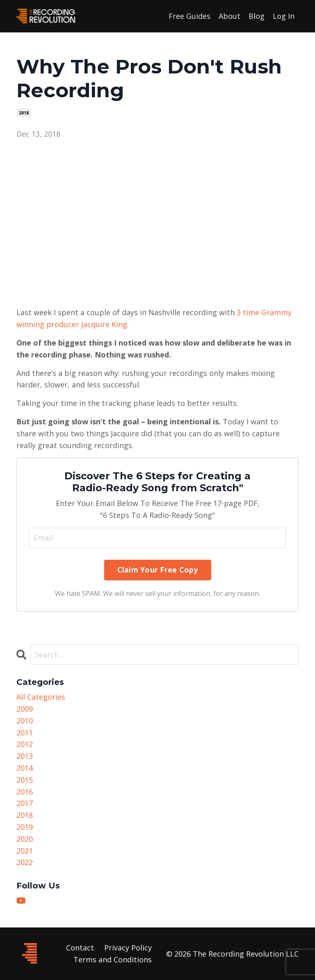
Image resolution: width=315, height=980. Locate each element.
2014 (25, 768)
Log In (284, 16)
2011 (25, 733)
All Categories (41, 697)
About (229, 16)
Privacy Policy (128, 948)
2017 (25, 803)
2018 (24, 113)
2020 (25, 839)
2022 (25, 862)
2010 (25, 721)
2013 (25, 756)
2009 (25, 709)
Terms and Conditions (113, 959)
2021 (25, 851)
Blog (257, 16)
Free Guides (189, 16)
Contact (80, 948)
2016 (25, 792)
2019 (25, 827)
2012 (25, 744)
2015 (25, 780)
